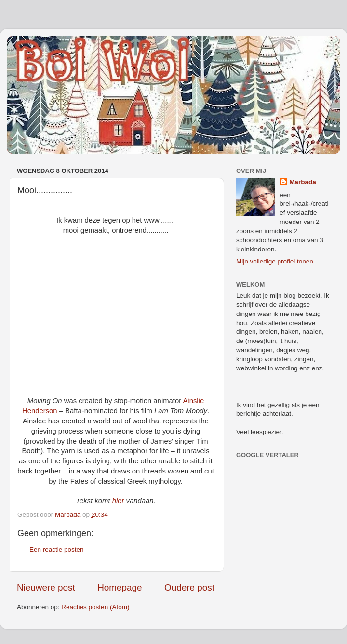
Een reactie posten (57, 549)
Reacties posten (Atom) (95, 607)
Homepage (120, 587)
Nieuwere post (46, 587)
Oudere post (189, 587)
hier (118, 501)
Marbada (303, 182)
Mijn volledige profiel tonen (275, 261)
